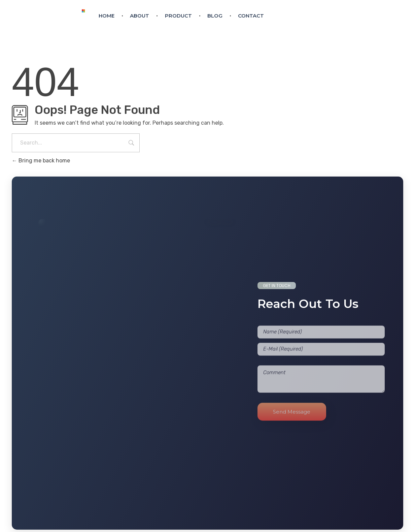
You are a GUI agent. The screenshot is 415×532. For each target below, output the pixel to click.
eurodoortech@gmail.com (314, 21)
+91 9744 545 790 (373, 21)
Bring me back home (41, 161)
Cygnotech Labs (274, 524)
